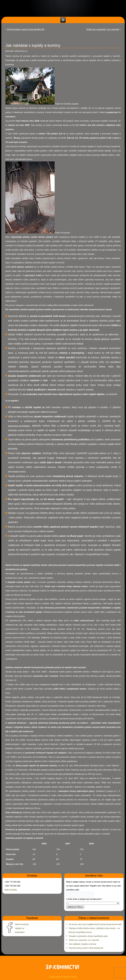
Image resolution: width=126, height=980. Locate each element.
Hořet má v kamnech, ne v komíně (103, 29)
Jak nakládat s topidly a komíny (83, 944)
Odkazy (74, 977)
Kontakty (66, 977)
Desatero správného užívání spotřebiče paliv (88, 936)
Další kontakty (11, 890)
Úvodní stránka (55, 977)
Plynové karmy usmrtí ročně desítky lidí (26, 29)
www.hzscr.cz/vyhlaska (19, 426)
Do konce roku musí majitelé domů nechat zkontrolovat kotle (95, 924)
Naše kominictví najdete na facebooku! (22, 928)
